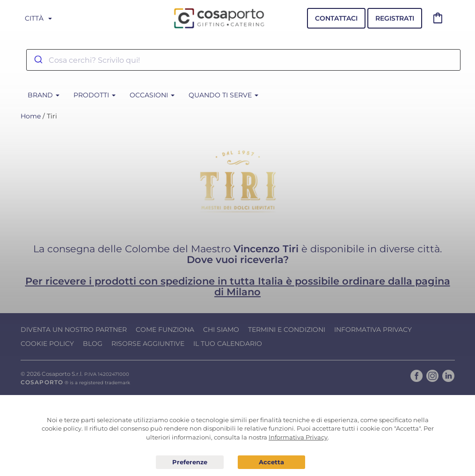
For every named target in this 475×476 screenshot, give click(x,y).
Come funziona (165, 330)
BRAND (44, 95)
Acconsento (272, 462)
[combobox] (243, 60)
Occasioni (152, 95)
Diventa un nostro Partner (74, 330)
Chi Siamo (221, 330)
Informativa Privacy (373, 330)
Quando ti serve (223, 95)
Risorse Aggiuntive (148, 344)
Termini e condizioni (287, 330)
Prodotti (95, 95)
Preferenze (190, 462)
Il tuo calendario (228, 344)
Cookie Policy (47, 344)
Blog (93, 344)
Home (31, 116)
